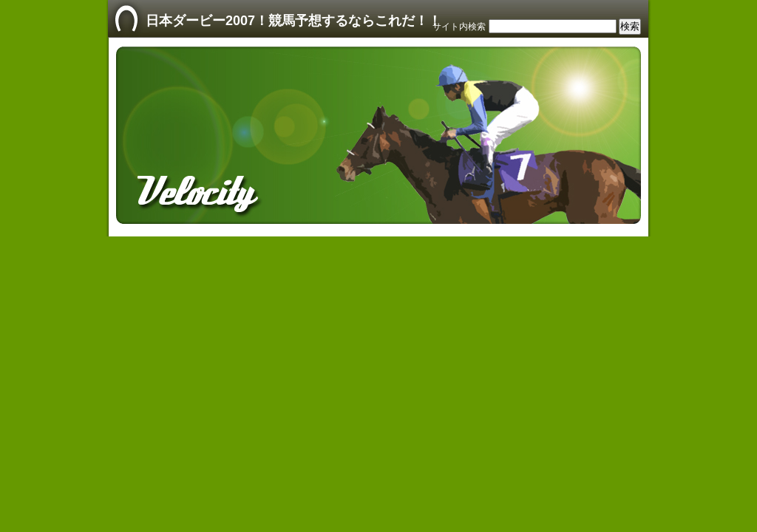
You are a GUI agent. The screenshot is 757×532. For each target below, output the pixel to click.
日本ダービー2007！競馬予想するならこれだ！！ (293, 21)
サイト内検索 (459, 27)
